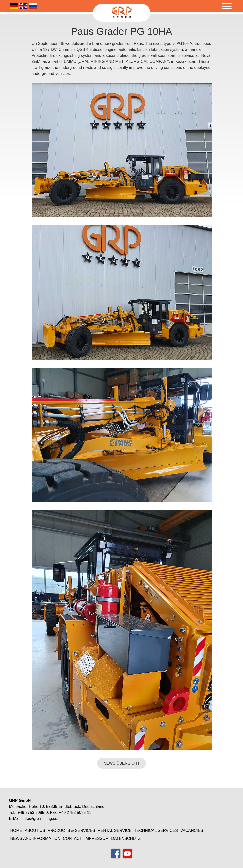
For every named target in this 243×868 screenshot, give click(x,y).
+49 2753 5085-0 (33, 812)
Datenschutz (126, 838)
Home (16, 830)
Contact (72, 838)
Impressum (97, 838)
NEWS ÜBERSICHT (121, 763)
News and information (36, 838)
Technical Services (156, 830)
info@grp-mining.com (42, 818)
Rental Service (115, 830)
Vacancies (192, 830)
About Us (35, 830)
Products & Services (71, 830)
